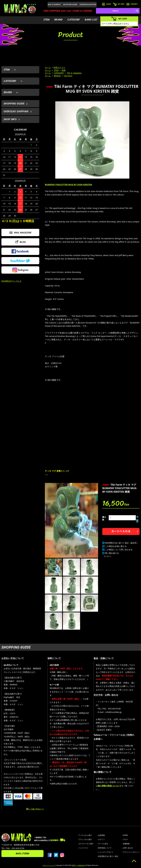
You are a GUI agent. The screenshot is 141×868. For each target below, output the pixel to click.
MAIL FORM (22, 854)
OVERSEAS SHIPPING (88, 4)
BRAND (58, 20)
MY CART (119, 4)
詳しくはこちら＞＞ (35, 809)
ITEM (47, 20)
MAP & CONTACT (54, 4)
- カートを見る (103, 844)
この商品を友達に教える (116, 546)
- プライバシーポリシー (131, 852)
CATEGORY (74, 20)
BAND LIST (91, 20)
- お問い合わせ (127, 848)
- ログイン (101, 839)
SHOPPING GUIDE (70, 4)
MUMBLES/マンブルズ (11, 281)
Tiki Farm (68, 76)
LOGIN (106, 4)
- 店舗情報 (126, 844)
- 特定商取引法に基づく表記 (108, 856)
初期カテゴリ (59, 67)
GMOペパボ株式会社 (78, 865)
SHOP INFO (10, 119)
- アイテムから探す (85, 835)
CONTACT (132, 4)
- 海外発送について (104, 848)
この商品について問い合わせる (119, 550)
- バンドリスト (83, 848)
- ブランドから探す (85, 839)
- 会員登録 (101, 835)
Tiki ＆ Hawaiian (74, 73)
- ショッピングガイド (105, 852)
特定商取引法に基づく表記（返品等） (122, 543)
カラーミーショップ (49, 865)
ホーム (48, 67)
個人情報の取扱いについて (110, 786)
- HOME (125, 835)
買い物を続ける (112, 553)
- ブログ (125, 839)
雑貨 (64, 70)
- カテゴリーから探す (86, 844)
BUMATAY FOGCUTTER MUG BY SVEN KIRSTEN (68, 184)
